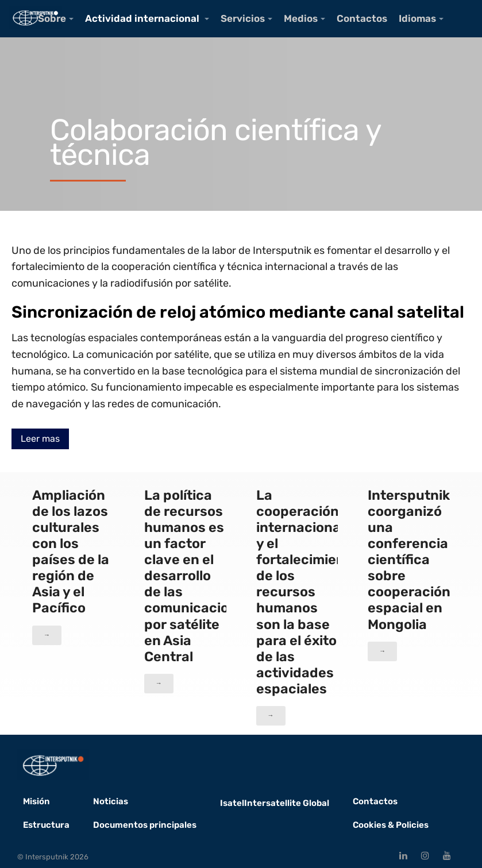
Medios (301, 18)
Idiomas (417, 18)
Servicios (243, 18)
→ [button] (47, 635)
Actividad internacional (143, 18)
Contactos (362, 18)
